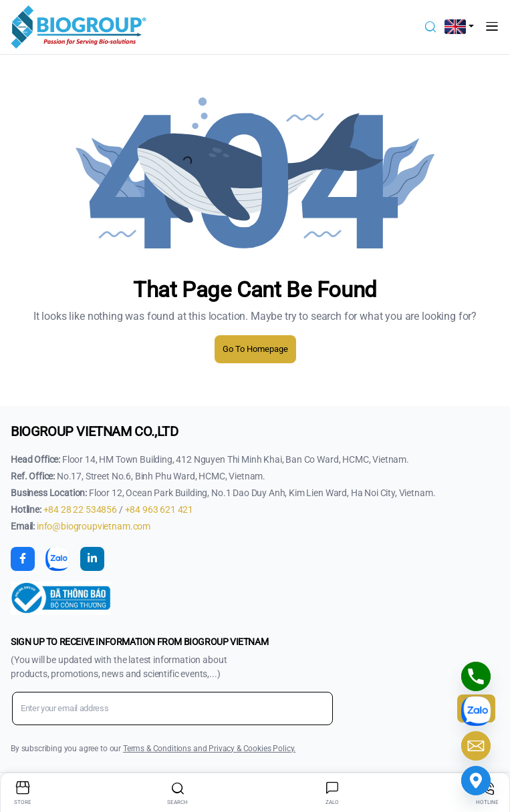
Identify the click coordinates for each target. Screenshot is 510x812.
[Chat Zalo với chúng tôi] (476, 711)
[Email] (476, 746)
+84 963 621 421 (159, 510)
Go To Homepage (255, 349)
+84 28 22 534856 (81, 510)
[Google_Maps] (476, 781)
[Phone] (476, 676)
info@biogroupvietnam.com (94, 526)
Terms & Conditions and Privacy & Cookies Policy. (209, 749)
